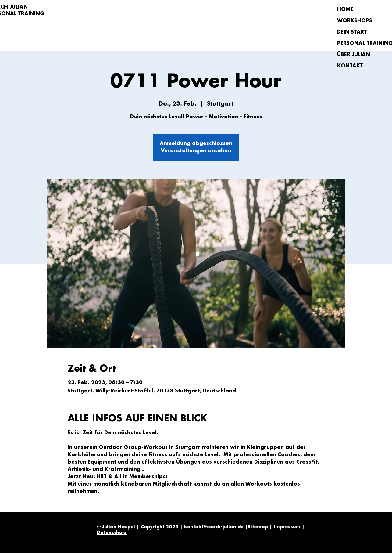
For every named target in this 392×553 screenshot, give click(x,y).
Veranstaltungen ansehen (196, 151)
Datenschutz (112, 533)
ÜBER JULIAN (354, 55)
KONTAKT (350, 66)
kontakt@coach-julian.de (214, 527)
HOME (345, 10)
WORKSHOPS (355, 21)
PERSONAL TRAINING (359, 43)
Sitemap (258, 527)
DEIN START (352, 32)
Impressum (287, 527)
